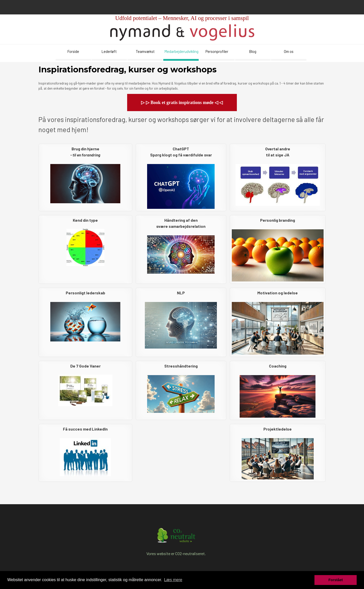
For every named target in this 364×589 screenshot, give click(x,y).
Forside (73, 51)
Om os (289, 51)
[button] (182, 103)
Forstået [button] (336, 580)
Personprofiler (217, 51)
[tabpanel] (182, 27)
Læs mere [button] (173, 580)
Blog (253, 51)
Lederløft (109, 51)
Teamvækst (145, 51)
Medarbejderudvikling (181, 51)
